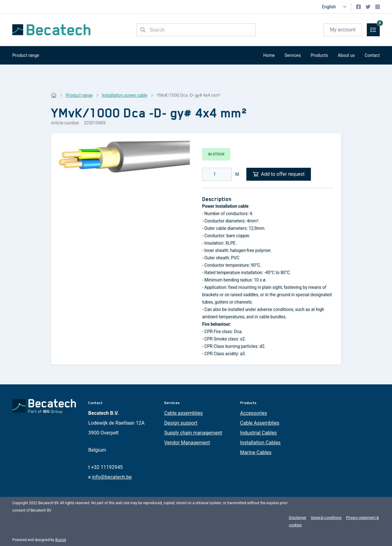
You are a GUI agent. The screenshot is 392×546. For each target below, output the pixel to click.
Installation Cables (261, 443)
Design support (181, 423)
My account (343, 30)
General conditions (326, 518)
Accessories (254, 413)
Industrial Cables (259, 433)
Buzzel (61, 540)
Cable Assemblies (260, 423)
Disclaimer (298, 518)
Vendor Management (187, 443)
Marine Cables (256, 452)
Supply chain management (193, 433)
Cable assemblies (183, 413)
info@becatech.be (112, 477)
